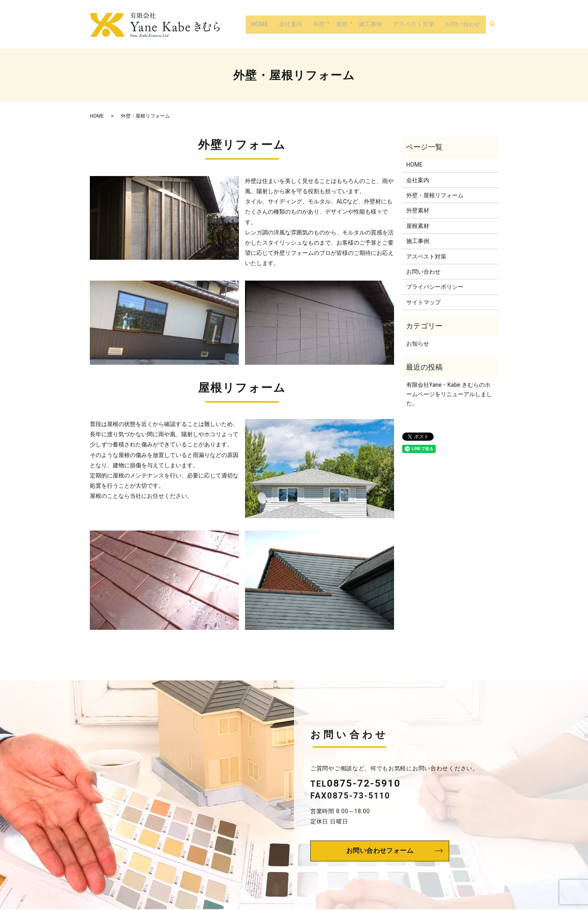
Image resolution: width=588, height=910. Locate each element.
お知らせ (418, 343)
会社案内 (289, 24)
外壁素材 (418, 210)
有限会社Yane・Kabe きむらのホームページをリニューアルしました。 (449, 394)
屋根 (340, 24)
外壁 (317, 24)
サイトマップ (423, 302)
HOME (258, 24)
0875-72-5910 (364, 783)
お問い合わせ (462, 24)
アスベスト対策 (412, 24)
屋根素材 (418, 226)
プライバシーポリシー (435, 287)
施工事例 (369, 24)
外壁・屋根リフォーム (435, 195)
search (496, 24)
